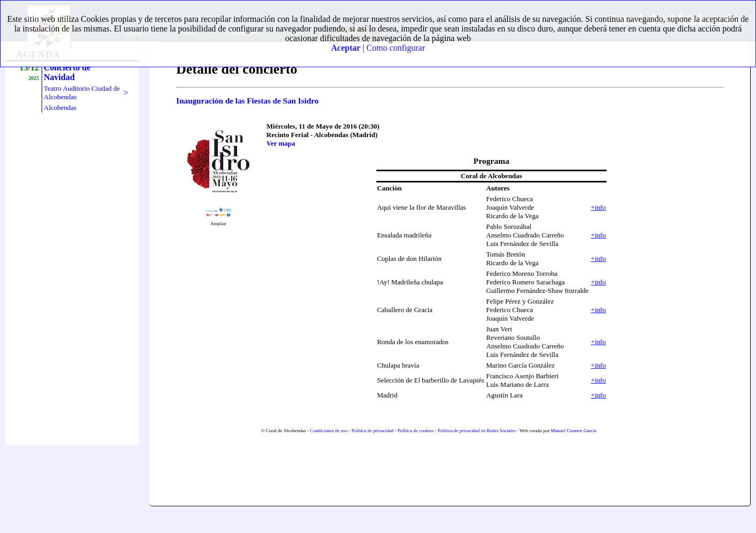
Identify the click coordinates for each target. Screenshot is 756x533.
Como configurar (396, 48)
